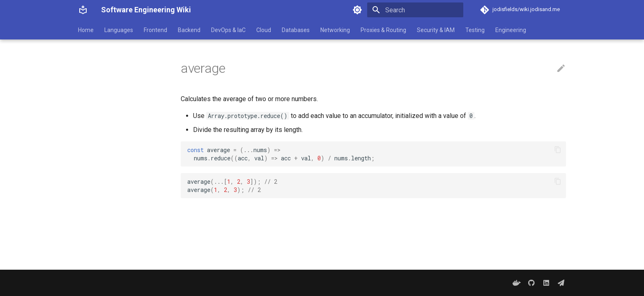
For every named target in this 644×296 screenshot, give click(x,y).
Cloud (264, 30)
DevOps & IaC (228, 30)
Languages (119, 30)
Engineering (511, 30)
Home (86, 30)
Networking (335, 30)
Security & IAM (436, 30)
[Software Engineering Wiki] (83, 10)
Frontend (155, 30)
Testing (475, 30)
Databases (296, 30)
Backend (189, 30)
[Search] (415, 10)
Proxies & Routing (383, 30)
